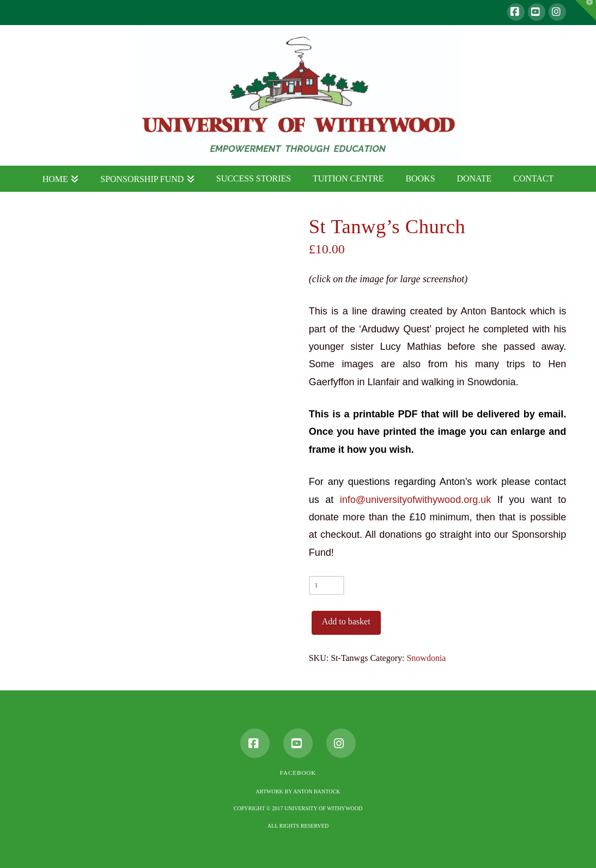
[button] (586, 10)
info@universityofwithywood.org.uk (415, 500)
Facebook (298, 773)
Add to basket (346, 621)
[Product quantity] (327, 585)
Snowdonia (426, 658)
